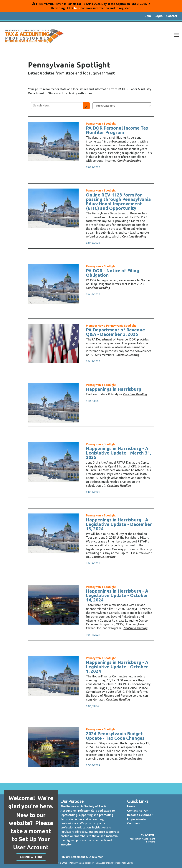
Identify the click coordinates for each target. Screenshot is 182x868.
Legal (130, 863)
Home (131, 806)
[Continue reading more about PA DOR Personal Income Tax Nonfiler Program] (129, 161)
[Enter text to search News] (57, 106)
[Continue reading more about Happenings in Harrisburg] (135, 394)
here (77, 8)
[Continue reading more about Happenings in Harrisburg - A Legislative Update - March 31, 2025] (119, 486)
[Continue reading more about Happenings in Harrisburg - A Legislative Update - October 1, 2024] (118, 699)
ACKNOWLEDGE (31, 857)
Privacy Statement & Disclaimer (82, 857)
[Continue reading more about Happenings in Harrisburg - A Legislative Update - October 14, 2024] (135, 628)
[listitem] (148, 16)
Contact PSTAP (137, 811)
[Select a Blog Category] (122, 106)
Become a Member (140, 815)
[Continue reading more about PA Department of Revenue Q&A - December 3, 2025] (127, 355)
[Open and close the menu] (124, 35)
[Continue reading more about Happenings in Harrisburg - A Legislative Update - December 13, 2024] (103, 557)
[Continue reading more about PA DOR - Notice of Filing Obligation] (98, 288)
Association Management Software (142, 839)
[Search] (87, 106)
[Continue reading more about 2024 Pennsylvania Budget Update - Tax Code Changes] (130, 759)
